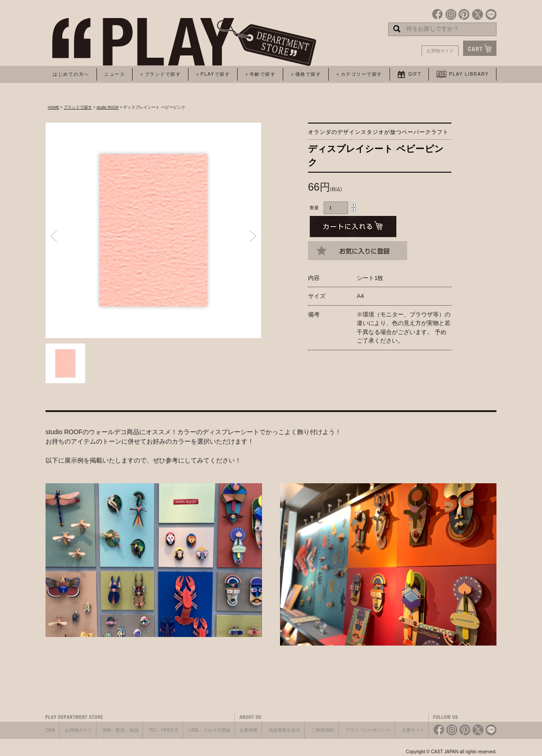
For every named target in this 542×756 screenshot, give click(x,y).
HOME (54, 107)
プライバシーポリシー (368, 730)
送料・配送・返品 (120, 730)
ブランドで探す (78, 107)
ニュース (115, 74)
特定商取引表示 (285, 730)
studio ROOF (108, 107)
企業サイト (413, 730)
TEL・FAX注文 (163, 730)
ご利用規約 (323, 730)
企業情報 (248, 730)
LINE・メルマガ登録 (210, 730)
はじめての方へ (71, 74)
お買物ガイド (440, 51)
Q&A (50, 730)
